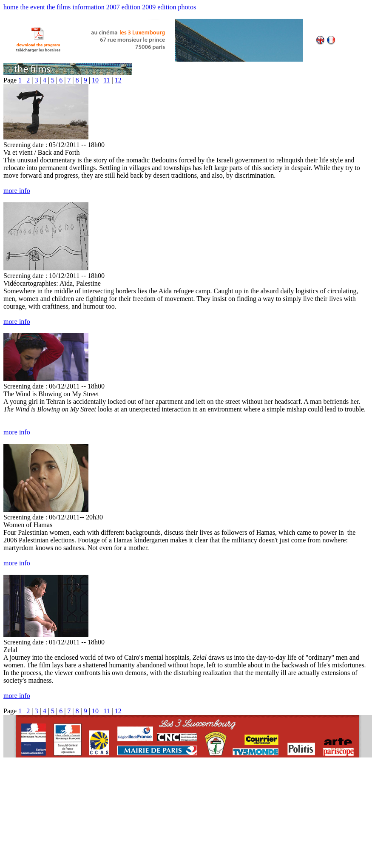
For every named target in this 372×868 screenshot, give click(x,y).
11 (106, 80)
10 (95, 80)
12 (118, 80)
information (88, 7)
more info (17, 191)
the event (33, 7)
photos (187, 7)
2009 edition (159, 7)
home (11, 7)
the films (59, 7)
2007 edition (123, 7)
